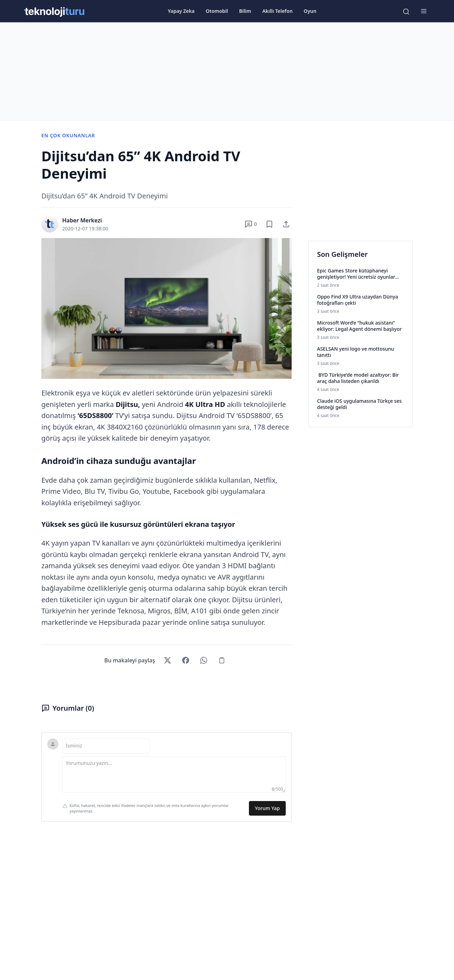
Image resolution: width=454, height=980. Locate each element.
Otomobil (217, 11)
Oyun (310, 11)
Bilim (245, 11)
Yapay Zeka (181, 11)
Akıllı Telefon (277, 11)
